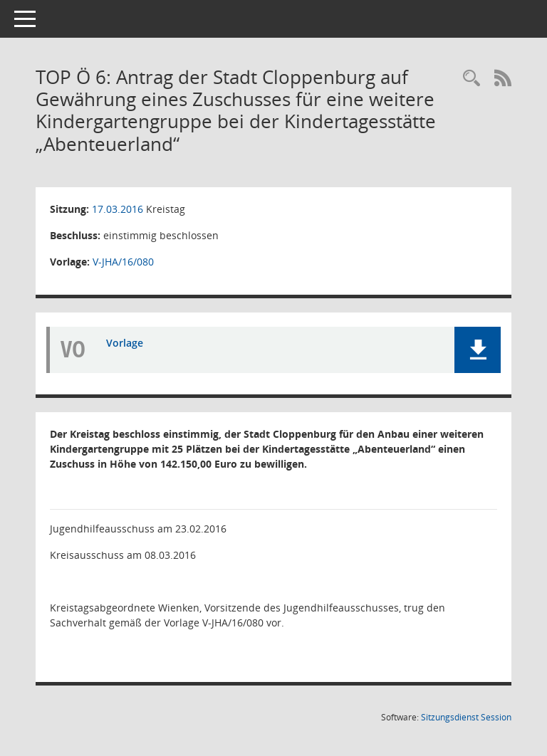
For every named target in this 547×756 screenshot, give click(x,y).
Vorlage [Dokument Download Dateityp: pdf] (125, 343)
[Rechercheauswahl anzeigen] (472, 79)
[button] (478, 350)
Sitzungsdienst (466, 717)
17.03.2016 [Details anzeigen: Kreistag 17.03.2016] (118, 209)
